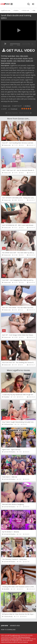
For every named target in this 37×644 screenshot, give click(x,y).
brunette (10, 61)
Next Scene (25, 113)
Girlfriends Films (9, 424)
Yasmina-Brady (8, 617)
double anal (29, 61)
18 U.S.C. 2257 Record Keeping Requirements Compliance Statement (16, 638)
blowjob (4, 61)
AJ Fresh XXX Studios (10, 452)
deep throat (21, 61)
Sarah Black (11, 56)
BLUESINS (7, 589)
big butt (25, 58)
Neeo (18, 56)
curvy (15, 61)
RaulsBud (7, 397)
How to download (8, 630)
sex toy (13, 63)
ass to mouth (18, 58)
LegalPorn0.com (15, 635)
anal (11, 58)
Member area (15, 626)
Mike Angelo (24, 56)
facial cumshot (6, 63)
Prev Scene (12, 113)
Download (13, 109)
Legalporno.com (5, 4)
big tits (31, 58)
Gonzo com (7, 106)
